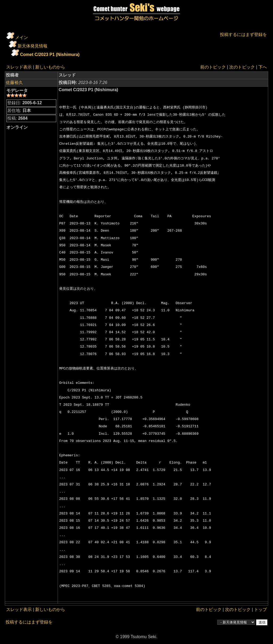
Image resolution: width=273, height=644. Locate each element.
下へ (263, 67)
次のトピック (242, 67)
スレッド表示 (19, 67)
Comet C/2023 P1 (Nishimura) (50, 55)
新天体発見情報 (33, 46)
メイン (22, 37)
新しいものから (50, 67)
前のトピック (213, 67)
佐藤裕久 (14, 82)
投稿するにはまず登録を (243, 35)
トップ (260, 609)
